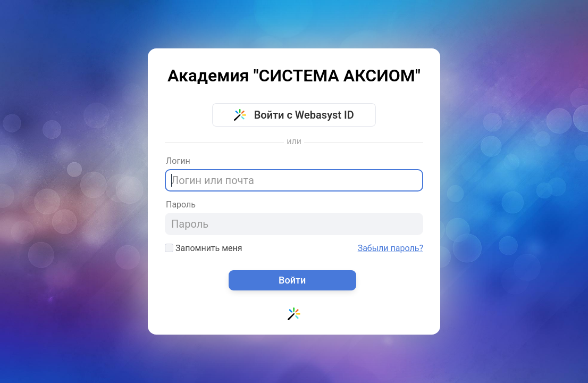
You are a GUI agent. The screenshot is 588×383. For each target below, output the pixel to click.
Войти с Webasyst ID (294, 115)
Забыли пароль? (390, 248)
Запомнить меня (204, 248)
